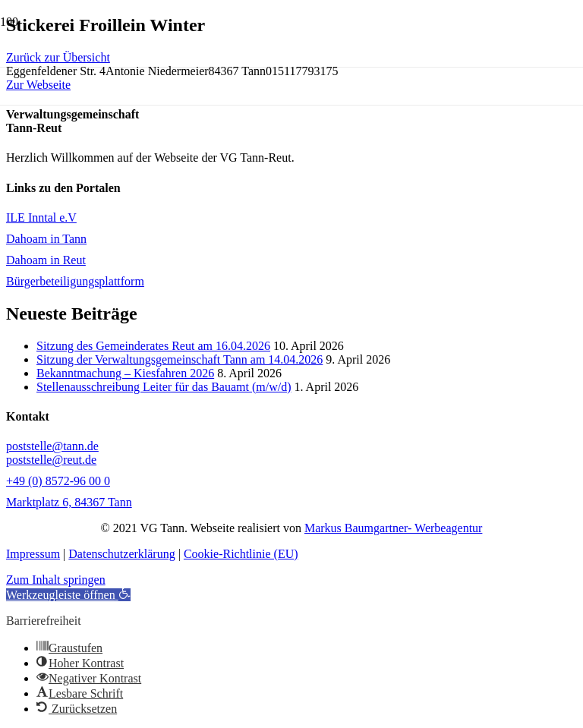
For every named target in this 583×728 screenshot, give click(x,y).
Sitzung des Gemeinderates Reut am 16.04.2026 (153, 346)
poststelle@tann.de (52, 446)
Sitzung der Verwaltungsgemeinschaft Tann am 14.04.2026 (180, 359)
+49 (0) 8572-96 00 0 (58, 481)
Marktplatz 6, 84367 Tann (69, 502)
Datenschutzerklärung (121, 554)
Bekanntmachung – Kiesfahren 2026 (125, 373)
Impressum (33, 554)
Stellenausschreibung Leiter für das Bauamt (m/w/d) (164, 387)
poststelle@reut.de (51, 460)
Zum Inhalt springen (56, 580)
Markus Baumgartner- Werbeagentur (393, 528)
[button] (68, 595)
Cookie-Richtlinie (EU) (241, 554)
